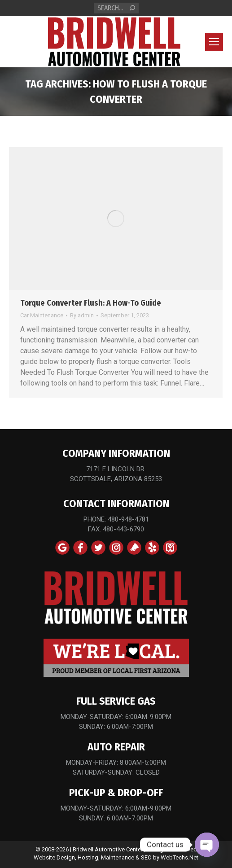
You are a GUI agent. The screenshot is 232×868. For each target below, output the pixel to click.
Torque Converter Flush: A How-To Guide (91, 303)
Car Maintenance (42, 315)
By (82, 315)
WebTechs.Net (179, 857)
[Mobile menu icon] (214, 42)
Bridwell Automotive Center (108, 849)
